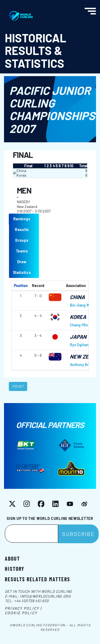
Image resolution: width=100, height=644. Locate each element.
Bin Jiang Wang (83, 305)
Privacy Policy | (23, 608)
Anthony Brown (83, 365)
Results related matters (37, 579)
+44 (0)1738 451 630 (31, 601)
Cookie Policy (21, 613)
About (12, 558)
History (15, 568)
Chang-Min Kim (83, 325)
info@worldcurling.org (45, 596)
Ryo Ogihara (80, 345)
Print (18, 386)
